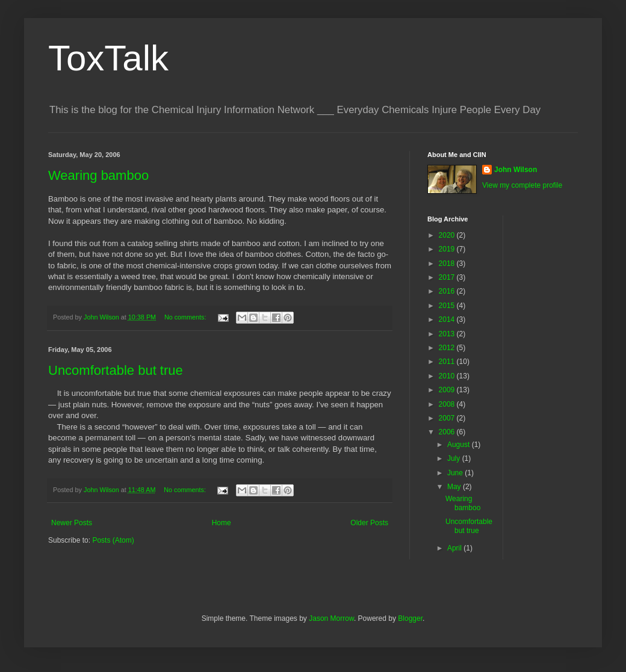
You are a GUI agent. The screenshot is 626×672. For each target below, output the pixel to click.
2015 (448, 306)
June (456, 473)
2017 (448, 277)
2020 (448, 235)
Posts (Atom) (113, 540)
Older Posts (369, 523)
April (455, 548)
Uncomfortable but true (116, 370)
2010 (448, 376)
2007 (448, 418)
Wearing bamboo (98, 175)
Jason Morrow (331, 618)
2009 (448, 390)
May (455, 487)
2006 (448, 432)
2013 (448, 334)
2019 (448, 249)
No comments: (186, 317)
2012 (448, 348)
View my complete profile (522, 185)
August (460, 445)
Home (222, 523)
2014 (448, 319)
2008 (448, 404)
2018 (448, 264)
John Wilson (516, 170)
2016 (448, 291)
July (455, 458)
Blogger (410, 618)
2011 (448, 362)
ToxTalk (108, 58)
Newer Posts (72, 523)
